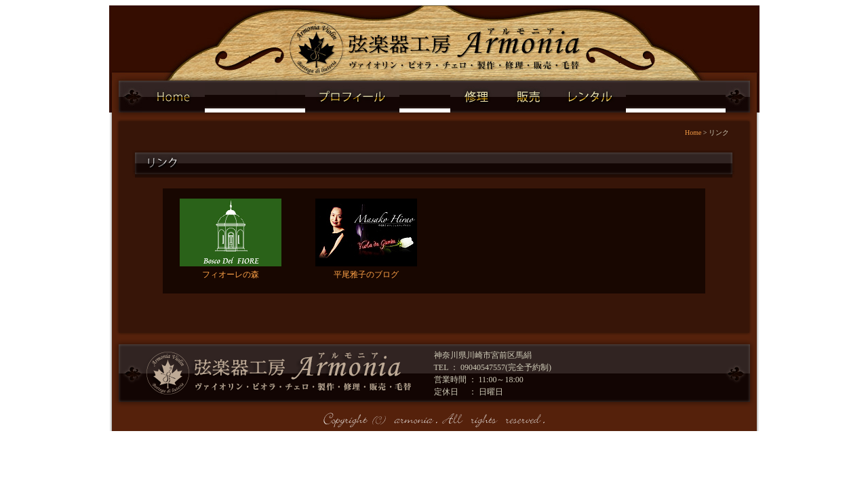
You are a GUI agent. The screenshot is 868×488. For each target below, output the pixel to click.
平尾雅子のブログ (366, 274)
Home (693, 133)
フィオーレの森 (231, 274)
